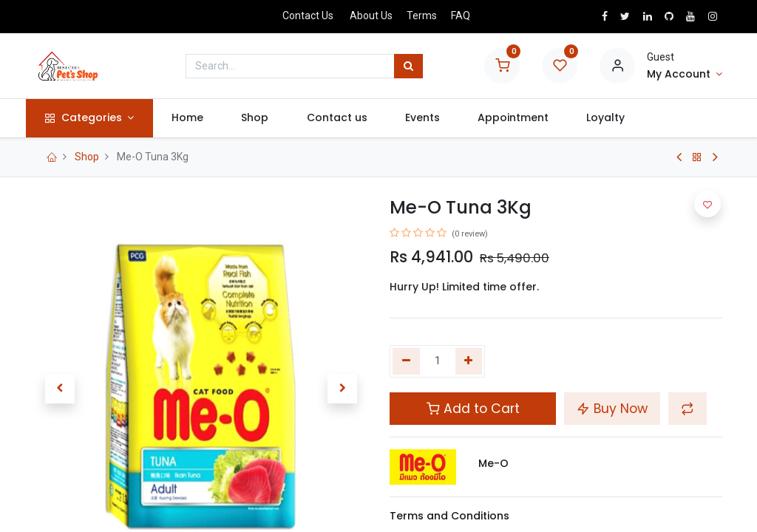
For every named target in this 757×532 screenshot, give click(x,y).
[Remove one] (406, 361)
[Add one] (469, 361)
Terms (422, 16)
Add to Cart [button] (473, 409)
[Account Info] (685, 75)
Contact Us (308, 16)
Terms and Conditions (449, 516)
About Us (371, 16)
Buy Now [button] (612, 409)
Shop (87, 157)
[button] (60, 389)
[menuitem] (197, 118)
